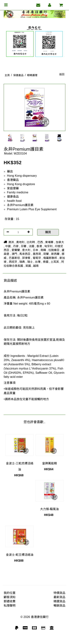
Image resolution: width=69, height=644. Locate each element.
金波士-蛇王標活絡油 (20, 555)
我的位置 (10, 593)
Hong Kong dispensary (22, 176)
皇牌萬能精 (49, 463)
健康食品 (13, 197)
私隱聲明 (10, 606)
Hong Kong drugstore (21, 184)
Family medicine (18, 192)
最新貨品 (59, 597)
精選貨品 (59, 601)
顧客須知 (10, 597)
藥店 (10, 171)
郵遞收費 (10, 601)
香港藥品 (13, 180)
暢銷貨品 (59, 606)
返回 (62, 74)
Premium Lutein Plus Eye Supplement (32, 209)
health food (14, 201)
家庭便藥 (13, 188)
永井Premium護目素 (20, 205)
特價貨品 (59, 593)
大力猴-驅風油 (49, 509)
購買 (48, 232)
